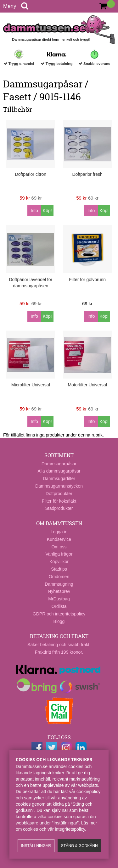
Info (34, 211)
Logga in (59, 532)
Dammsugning (59, 584)
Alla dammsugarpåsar (59, 471)
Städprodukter (59, 508)
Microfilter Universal (31, 385)
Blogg (59, 621)
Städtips (59, 569)
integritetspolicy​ (70, 829)
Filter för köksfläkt (59, 501)
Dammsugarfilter (59, 478)
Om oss (59, 547)
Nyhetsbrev (59, 591)
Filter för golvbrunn (87, 280)
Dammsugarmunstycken (59, 486)
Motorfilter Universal (87, 385)
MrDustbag (59, 599)
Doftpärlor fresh (87, 174)
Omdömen (59, 577)
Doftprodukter (59, 494)
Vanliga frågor (59, 554)
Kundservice (59, 539)
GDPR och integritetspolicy (59, 614)
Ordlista (59, 606)
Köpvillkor (59, 562)
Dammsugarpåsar (59, 464)
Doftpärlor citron (31, 174)
